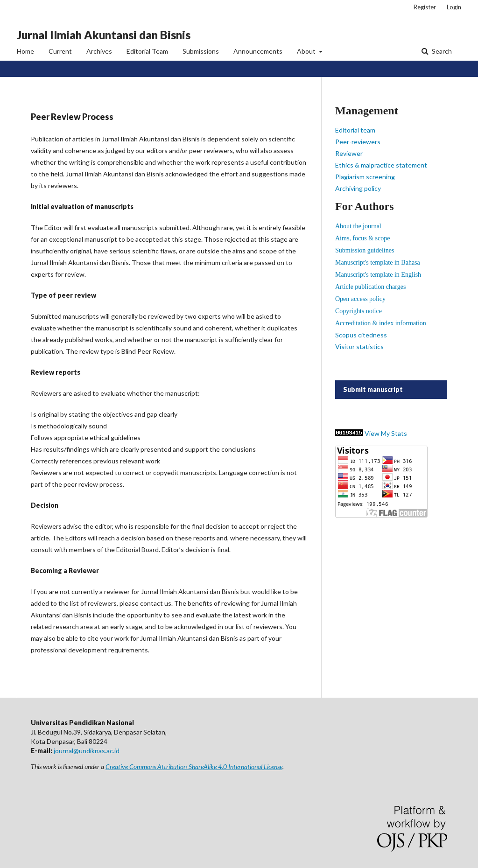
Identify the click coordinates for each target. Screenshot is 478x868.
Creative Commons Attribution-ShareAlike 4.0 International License (194, 766)
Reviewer (349, 153)
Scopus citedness (361, 335)
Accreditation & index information (381, 323)
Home (25, 51)
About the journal (358, 226)
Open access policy (360, 299)
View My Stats (386, 433)
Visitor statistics (359, 346)
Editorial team (355, 130)
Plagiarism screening (365, 177)
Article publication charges (370, 287)
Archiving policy (358, 188)
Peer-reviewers (358, 142)
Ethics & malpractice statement (381, 165)
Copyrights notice (358, 311)
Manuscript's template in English (378, 275)
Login (454, 7)
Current (60, 51)
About (307, 51)
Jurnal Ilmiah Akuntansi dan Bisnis (104, 35)
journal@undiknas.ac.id (87, 751)
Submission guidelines (365, 250)
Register (425, 7)
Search (441, 51)
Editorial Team (147, 51)
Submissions (201, 51)
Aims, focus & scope (362, 238)
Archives (99, 51)
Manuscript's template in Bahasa (378, 262)
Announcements (258, 51)
